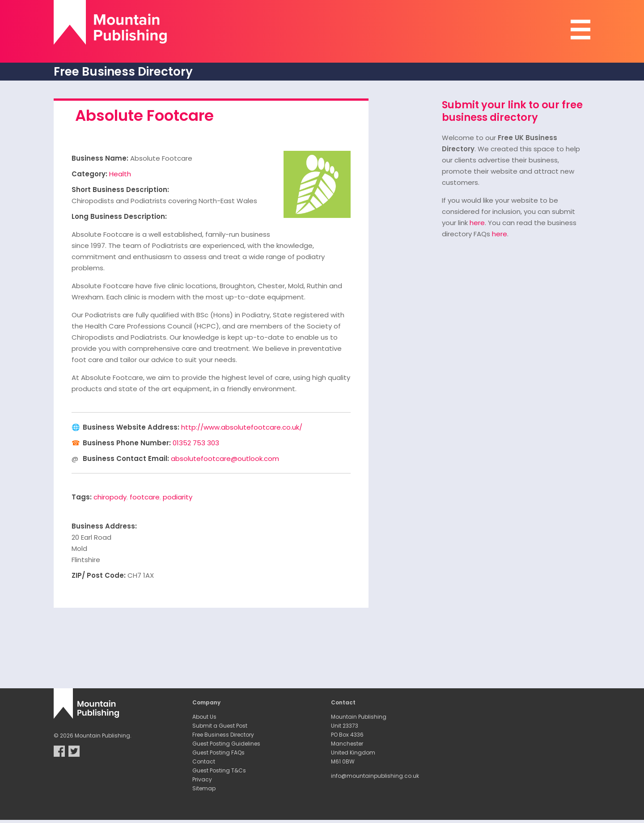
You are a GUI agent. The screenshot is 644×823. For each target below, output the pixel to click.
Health (120, 174)
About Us (204, 717)
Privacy (202, 779)
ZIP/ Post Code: (99, 575)
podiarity (178, 497)
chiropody (110, 497)
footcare (145, 497)
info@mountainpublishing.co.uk (375, 776)
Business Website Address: (131, 427)
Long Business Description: (119, 216)
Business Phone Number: (127, 443)
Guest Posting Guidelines (226, 744)
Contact (204, 761)
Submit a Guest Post (220, 726)
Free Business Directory (223, 735)
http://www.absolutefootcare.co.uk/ (242, 427)
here (477, 223)
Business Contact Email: (126, 458)
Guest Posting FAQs (218, 753)
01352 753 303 (196, 443)
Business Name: (100, 158)
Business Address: (104, 526)
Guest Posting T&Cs (219, 770)
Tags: (82, 497)
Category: (89, 174)
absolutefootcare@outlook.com (225, 458)
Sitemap (204, 788)
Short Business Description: (120, 190)
